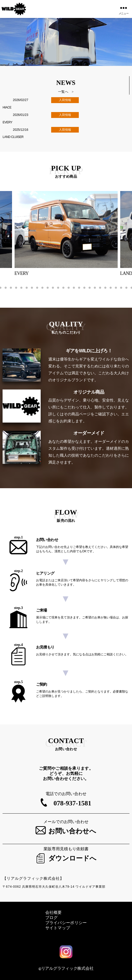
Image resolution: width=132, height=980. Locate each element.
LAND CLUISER (13, 137)
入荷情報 (65, 100)
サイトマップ (58, 928)
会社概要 (54, 912)
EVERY (7, 122)
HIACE (7, 107)
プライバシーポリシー (66, 923)
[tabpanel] (66, 234)
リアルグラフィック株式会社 (67, 968)
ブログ (52, 918)
